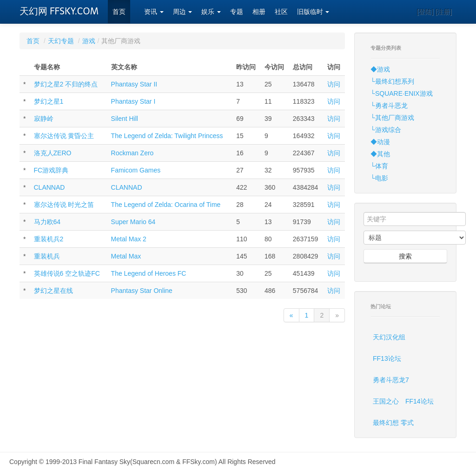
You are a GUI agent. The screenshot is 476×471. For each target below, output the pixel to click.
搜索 (405, 256)
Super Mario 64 (133, 222)
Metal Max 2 (129, 239)
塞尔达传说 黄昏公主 (64, 136)
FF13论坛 (387, 358)
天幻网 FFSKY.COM (59, 11)
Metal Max (126, 256)
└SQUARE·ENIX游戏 (402, 93)
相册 (259, 12)
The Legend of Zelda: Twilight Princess (167, 136)
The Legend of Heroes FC (149, 273)
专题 (237, 12)
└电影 (379, 178)
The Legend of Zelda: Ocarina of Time (166, 205)
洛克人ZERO (53, 153)
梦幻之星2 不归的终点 (66, 84)
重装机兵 (47, 256)
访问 (334, 84)
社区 (281, 12)
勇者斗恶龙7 (391, 380)
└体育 (379, 166)
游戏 (89, 41)
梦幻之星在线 (53, 291)
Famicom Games (136, 170)
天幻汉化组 (389, 337)
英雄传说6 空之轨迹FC (67, 273)
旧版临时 (313, 12)
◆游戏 (380, 69)
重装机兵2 (49, 239)
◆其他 (380, 154)
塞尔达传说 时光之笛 (64, 205)
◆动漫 (380, 142)
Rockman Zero (132, 153)
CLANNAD (50, 187)
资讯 (154, 12)
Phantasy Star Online (142, 291)
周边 (183, 12)
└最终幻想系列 (392, 81)
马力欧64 (47, 222)
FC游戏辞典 (51, 170)
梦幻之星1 (49, 101)
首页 (119, 12)
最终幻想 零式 (393, 423)
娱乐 (211, 12)
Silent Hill (125, 119)
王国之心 (386, 401)
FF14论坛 (420, 401)
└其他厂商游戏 (392, 118)
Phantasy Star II (134, 84)
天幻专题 (61, 41)
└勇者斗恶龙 (389, 106)
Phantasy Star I (133, 101)
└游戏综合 (386, 130)
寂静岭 (44, 119)
